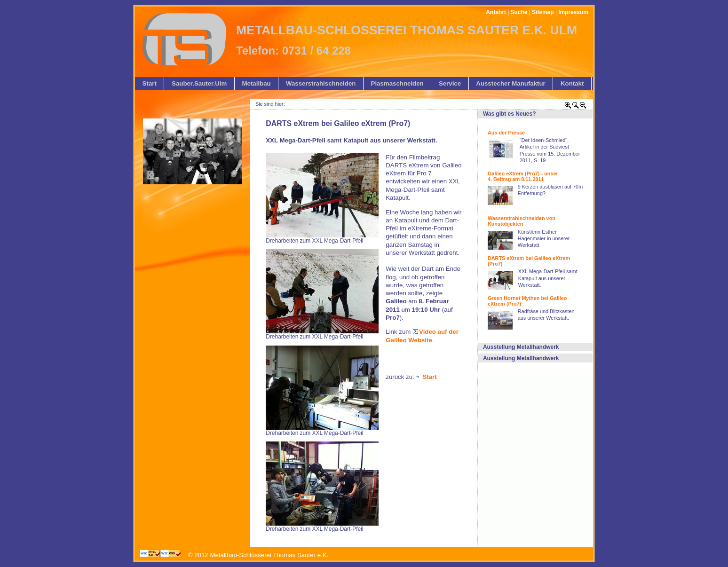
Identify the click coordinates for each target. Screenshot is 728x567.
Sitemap (543, 12)
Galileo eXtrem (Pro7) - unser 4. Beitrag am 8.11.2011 (523, 176)
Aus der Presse (506, 133)
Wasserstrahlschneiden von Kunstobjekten (522, 221)
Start (426, 377)
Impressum (573, 12)
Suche (519, 12)
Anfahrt (496, 12)
